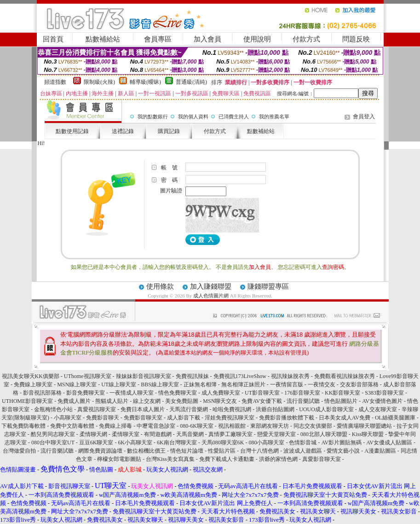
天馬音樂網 (190, 434)
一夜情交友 (322, 384)
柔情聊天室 (126, 434)
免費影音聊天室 (143, 418)
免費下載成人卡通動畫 (227, 459)
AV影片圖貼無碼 (341, 442)
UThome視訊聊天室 (88, 376)
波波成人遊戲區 (303, 451)
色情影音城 (303, 442)
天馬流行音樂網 (189, 409)
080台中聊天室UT (53, 442)
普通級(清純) (191, 82)
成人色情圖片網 (211, 296)
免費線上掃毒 (115, 426)
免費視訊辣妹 (192, 376)
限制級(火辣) (99, 82)
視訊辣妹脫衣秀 (290, 376)
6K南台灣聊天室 (177, 442)
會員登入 (364, 116)
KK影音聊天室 (342, 393)
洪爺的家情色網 (278, 459)
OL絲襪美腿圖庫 (395, 418)
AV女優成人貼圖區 (389, 442)
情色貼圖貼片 (341, 401)
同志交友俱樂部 (313, 426)
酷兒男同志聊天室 (53, 434)
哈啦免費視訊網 (232, 409)
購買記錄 (169, 131)
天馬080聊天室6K (223, 442)
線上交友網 (147, 401)
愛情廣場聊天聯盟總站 (364, 426)
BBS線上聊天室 (160, 384)
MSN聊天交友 (220, 401)
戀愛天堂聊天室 (276, 434)
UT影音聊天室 (262, 393)
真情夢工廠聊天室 (230, 434)
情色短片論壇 (187, 451)
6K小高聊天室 (135, 442)
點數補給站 (103, 39)
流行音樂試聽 (303, 401)
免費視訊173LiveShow (240, 376)
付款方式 (306, 39)
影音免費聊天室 (86, 393)
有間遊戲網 (158, 434)
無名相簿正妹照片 (243, 384)
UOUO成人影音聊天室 (326, 409)
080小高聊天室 (266, 442)
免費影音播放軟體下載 (287, 418)
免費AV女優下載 (262, 401)
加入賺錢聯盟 (211, 286)
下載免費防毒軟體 (23, 426)
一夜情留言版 (287, 384)
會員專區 (158, 39)
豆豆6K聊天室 (96, 442)
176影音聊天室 (302, 393)
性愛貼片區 (222, 451)
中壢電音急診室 (156, 426)
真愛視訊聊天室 (97, 409)
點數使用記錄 (72, 131)
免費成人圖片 (74, 401)
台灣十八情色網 (259, 451)
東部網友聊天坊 (270, 426)
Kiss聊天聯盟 (368, 434)
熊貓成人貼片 (112, 401)
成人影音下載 (184, 418)
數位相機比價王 (146, 451)
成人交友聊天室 (378, 409)
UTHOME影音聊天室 (27, 401)
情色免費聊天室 (178, 393)
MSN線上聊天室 (77, 384)
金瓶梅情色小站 (53, 409)
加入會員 (207, 39)
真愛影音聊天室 (322, 459)
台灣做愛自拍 (19, 451)
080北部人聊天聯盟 (324, 434)
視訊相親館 (232, 426)
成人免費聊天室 (221, 393)
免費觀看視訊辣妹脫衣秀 (345, 376)
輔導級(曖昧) (145, 82)
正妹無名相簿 (200, 384)
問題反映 (356, 39)
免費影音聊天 (103, 418)
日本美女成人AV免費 (345, 418)
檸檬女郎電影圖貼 (119, 459)
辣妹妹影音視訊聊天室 (144, 376)
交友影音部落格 (359, 384)
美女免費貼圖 (182, 401)
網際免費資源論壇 (100, 451)
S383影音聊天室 (384, 393)
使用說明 (257, 39)
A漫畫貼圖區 (380, 451)
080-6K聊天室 (197, 426)
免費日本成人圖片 (143, 409)
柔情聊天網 (93, 434)
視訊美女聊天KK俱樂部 (31, 376)
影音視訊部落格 (42, 393)
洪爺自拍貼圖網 (275, 409)
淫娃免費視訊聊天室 (230, 418)
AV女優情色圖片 (382, 401)
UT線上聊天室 (119, 384)
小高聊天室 (68, 418)
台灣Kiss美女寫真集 (170, 459)
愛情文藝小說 (343, 451)
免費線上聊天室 (33, 384)
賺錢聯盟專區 (268, 286)
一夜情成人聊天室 (132, 393)
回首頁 (53, 39)
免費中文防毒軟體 (72, 426)
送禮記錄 (123, 131)
